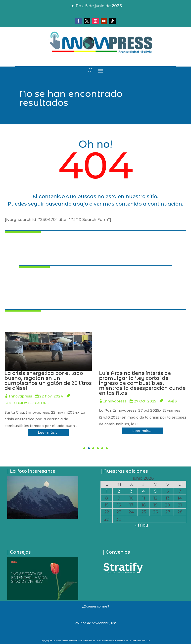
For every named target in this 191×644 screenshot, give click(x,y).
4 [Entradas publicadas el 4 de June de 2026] (143, 491)
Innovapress (105, 396)
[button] (84, 448)
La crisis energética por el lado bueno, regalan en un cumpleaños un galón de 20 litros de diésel (132, 381)
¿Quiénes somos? (96, 606)
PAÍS (68, 401)
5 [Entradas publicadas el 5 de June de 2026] (155, 491)
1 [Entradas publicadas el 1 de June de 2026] (107, 491)
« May (141, 525)
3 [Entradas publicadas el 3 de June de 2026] (131, 491)
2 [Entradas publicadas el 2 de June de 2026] (119, 491)
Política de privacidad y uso (96, 623)
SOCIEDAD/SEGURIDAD (111, 403)
